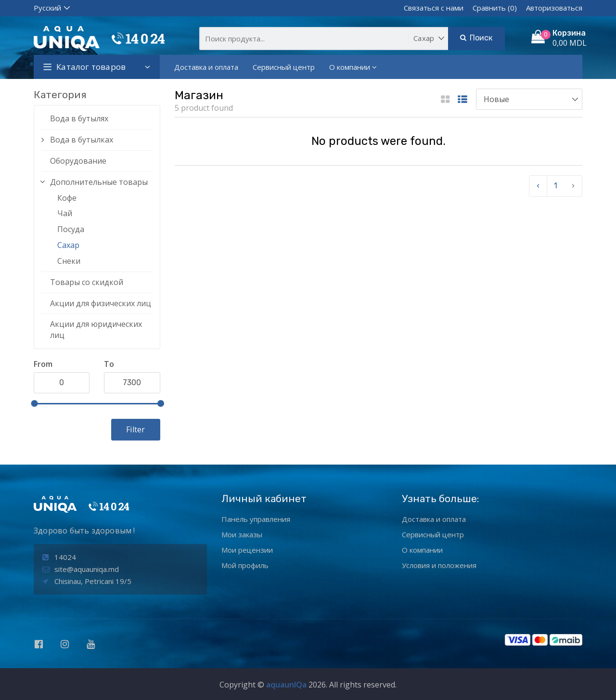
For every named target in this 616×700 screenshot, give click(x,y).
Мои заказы (242, 534)
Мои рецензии (247, 550)
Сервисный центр (284, 67)
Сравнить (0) (495, 8)
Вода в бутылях (79, 118)
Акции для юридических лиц (96, 330)
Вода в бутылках (82, 140)
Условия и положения (439, 565)
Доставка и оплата (206, 67)
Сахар (68, 245)
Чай (65, 213)
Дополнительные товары (99, 182)
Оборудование (78, 161)
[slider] (34, 403)
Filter (135, 429)
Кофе (67, 198)
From (43, 364)
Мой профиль (245, 565)
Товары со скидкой (87, 282)
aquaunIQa (286, 685)
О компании (353, 67)
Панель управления (256, 519)
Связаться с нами (434, 8)
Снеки (69, 261)
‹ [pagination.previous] (538, 186)
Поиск (476, 38)
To (109, 364)
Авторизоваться (554, 8)
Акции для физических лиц (101, 303)
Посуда (71, 229)
